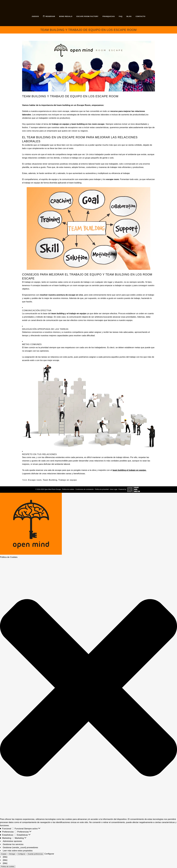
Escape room (35, 480)
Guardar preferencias (35, 854)
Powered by (130, 489)
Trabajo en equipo (68, 480)
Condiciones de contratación (84, 489)
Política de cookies (68, 489)
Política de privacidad (102, 489)
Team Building (50, 480)
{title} (5, 857)
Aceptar (4, 854)
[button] (88, 688)
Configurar (21, 854)
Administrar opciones (12, 841)
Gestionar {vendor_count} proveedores (20, 847)
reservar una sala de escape (49, 470)
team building (75, 183)
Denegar (12, 854)
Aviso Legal (113, 489)
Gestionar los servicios (13, 844)
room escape (63, 111)
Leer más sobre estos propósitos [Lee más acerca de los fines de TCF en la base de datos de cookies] (18, 851)
